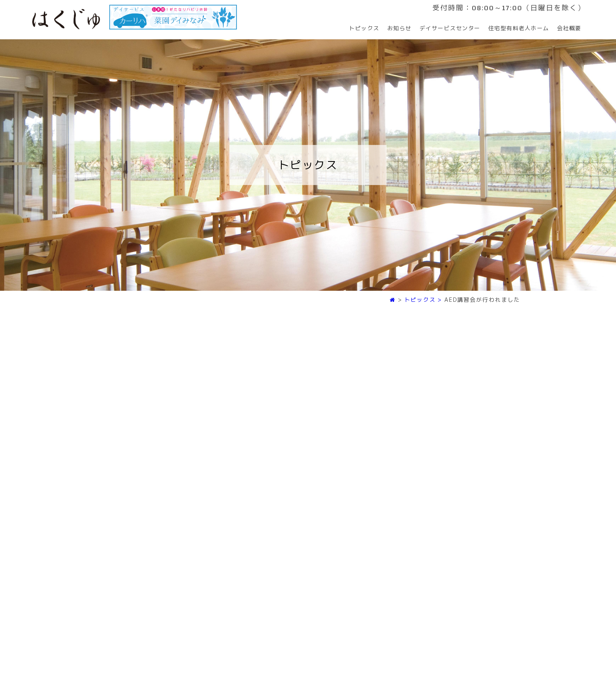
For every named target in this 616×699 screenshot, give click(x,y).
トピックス (364, 28)
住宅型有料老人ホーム (519, 28)
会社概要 (569, 28)
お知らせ (400, 28)
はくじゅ (66, 19)
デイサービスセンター (450, 28)
